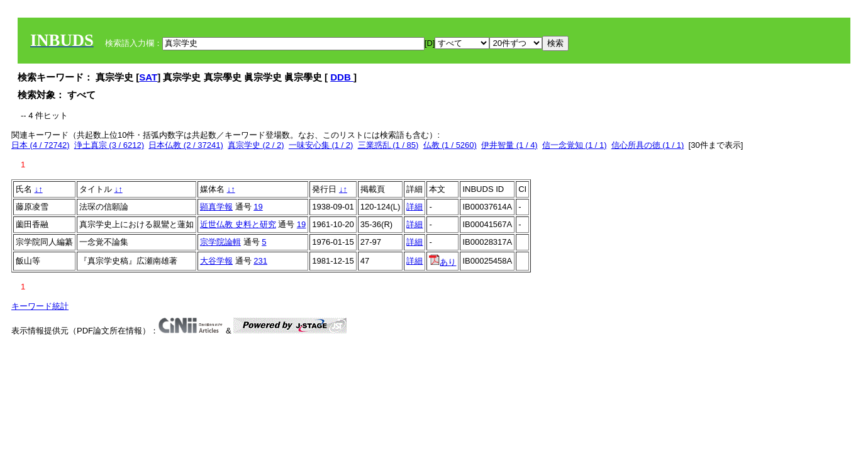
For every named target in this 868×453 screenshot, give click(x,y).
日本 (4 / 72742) (41, 145)
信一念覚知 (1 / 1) (575, 145)
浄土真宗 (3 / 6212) (109, 145)
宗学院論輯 (220, 242)
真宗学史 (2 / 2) (256, 145)
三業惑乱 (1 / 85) (388, 145)
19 (258, 207)
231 (260, 261)
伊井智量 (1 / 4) (509, 145)
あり (442, 262)
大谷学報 (216, 261)
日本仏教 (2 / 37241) (186, 145)
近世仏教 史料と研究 (238, 224)
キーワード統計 (40, 306)
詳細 (415, 207)
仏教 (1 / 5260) (450, 145)
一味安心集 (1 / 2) (321, 145)
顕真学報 (216, 207)
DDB (342, 77)
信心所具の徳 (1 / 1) (648, 145)
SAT (148, 77)
